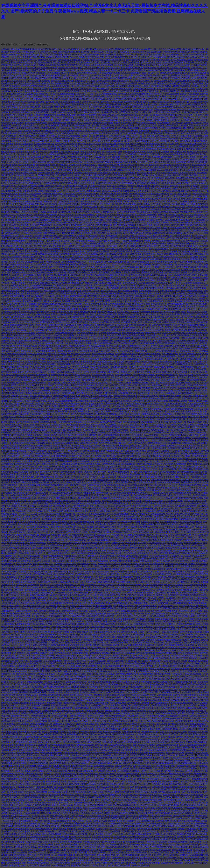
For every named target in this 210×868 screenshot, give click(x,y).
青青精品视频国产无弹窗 (87, 62)
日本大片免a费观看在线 (122, 230)
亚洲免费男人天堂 (12, 388)
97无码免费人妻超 (143, 341)
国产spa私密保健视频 (131, 742)
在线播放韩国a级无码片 (121, 141)
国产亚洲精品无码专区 (195, 57)
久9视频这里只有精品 (95, 236)
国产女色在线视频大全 (171, 99)
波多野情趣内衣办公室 (68, 68)
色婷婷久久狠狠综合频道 (57, 57)
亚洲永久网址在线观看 (198, 425)
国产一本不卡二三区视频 (47, 152)
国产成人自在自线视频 (76, 188)
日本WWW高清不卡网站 (75, 661)
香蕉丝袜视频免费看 (95, 57)
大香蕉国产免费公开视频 (92, 60)
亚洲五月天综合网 (12, 120)
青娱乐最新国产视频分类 (105, 632)
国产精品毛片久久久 (105, 215)
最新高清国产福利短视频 (49, 503)
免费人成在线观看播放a (151, 52)
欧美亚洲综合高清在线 (88, 209)
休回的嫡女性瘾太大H (169, 104)
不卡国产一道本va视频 (140, 480)
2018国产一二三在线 (98, 448)
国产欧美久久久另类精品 (129, 94)
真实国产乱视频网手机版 (127, 209)
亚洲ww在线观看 (71, 427)
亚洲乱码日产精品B (198, 146)
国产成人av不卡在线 (138, 545)
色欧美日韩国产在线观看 (109, 427)
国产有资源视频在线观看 (121, 676)
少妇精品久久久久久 (85, 453)
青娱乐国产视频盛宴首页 (93, 178)
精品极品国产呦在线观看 (41, 396)
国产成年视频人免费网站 (121, 296)
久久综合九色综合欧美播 (57, 65)
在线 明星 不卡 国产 (117, 448)
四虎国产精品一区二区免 (12, 243)
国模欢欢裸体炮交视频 (103, 123)
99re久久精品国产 (106, 611)
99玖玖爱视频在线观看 (146, 123)
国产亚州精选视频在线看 (79, 125)
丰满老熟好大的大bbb (30, 545)
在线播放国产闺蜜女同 (86, 115)
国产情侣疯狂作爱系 (149, 91)
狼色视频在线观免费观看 (155, 68)
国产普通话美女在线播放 (154, 117)
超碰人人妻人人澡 (181, 188)
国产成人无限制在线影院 (39, 81)
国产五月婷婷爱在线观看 (192, 215)
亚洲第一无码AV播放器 (50, 73)
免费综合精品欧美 (108, 54)
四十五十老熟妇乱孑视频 (191, 280)
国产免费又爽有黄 (168, 91)
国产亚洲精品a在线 (10, 661)
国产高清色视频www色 (192, 157)
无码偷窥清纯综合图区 (162, 372)
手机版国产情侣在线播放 (72, 104)
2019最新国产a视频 (109, 112)
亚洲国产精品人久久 (51, 133)
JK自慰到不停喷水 (12, 104)
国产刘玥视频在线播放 (186, 267)
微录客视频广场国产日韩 (81, 632)
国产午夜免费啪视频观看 (125, 183)
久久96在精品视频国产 (85, 215)
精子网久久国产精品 (193, 543)
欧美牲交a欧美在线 (160, 246)
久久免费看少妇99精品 (80, 83)
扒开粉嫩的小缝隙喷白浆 (94, 175)
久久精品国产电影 (24, 115)
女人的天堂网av (151, 104)
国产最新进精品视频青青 (102, 440)
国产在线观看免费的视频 (124, 606)
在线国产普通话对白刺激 (134, 152)
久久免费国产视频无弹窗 (82, 729)
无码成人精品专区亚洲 (95, 480)
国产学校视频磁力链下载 (178, 102)
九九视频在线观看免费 (180, 78)
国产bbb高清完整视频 (95, 199)
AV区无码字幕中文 (30, 73)
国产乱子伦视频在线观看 (95, 372)
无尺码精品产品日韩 (181, 123)
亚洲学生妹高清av (85, 516)
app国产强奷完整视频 (184, 390)
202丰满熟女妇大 (112, 259)
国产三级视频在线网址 (113, 380)
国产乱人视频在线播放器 (39, 314)
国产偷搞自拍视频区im (120, 356)
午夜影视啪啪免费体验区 (162, 390)
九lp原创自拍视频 (91, 194)
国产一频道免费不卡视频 (62, 369)
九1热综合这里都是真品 (87, 351)
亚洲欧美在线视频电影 (192, 99)
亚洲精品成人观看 (48, 398)
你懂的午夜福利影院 (147, 83)
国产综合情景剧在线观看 (137, 60)
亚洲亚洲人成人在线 (33, 246)
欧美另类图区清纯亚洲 (16, 117)
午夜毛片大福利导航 (122, 110)
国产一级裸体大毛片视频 (73, 246)
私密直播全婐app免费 (182, 362)
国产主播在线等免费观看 (36, 149)
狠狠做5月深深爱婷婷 (45, 222)
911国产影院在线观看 (30, 556)
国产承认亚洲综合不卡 (95, 86)
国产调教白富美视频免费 (103, 125)
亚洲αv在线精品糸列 (99, 679)
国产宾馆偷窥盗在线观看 (77, 467)
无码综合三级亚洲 (107, 209)
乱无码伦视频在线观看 (124, 96)
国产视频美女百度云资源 (149, 354)
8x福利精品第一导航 (70, 133)
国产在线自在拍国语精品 (89, 322)
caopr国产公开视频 (195, 750)
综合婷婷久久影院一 (49, 128)
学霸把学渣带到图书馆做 (96, 304)
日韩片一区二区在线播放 (92, 136)
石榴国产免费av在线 (93, 388)
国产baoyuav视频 (185, 110)
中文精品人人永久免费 (38, 89)
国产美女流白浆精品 (71, 178)
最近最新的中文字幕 (49, 283)
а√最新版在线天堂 (186, 351)
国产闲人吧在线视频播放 (187, 467)
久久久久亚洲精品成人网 (26, 173)
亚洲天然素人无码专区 (104, 154)
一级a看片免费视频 (112, 666)
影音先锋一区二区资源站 (23, 270)
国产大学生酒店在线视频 (42, 272)
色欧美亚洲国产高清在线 (84, 314)
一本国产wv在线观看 (73, 207)
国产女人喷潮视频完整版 (131, 133)
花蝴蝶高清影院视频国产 (96, 217)
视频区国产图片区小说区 (140, 167)
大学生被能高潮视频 (160, 480)
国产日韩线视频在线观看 (98, 530)
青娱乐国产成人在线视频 (138, 86)
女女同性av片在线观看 (79, 65)
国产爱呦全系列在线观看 (163, 178)
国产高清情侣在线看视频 (143, 138)
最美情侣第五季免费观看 (174, 70)
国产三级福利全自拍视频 (19, 401)
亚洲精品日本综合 (56, 540)
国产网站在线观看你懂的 (28, 262)
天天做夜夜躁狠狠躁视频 (59, 123)
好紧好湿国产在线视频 (54, 291)
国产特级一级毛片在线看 (92, 52)
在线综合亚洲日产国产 (84, 238)
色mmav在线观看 (77, 57)
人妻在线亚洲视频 (171, 94)
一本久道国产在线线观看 (134, 236)
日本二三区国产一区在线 (187, 844)
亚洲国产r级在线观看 (189, 94)
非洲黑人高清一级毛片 (86, 477)
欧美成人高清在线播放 (16, 763)
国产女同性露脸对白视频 (192, 291)
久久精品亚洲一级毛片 (179, 309)
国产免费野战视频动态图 (133, 333)
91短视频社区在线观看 (104, 674)
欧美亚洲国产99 (200, 246)
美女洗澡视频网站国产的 (150, 70)
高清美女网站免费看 (67, 293)
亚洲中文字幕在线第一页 (21, 62)
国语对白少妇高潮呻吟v (100, 511)
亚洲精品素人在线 (73, 291)
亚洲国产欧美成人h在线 (117, 325)
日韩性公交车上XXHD (85, 131)
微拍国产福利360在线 (11, 52)
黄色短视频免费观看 (197, 603)
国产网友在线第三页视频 (173, 191)
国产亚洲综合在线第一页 (34, 275)
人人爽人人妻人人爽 (148, 112)
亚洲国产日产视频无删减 (41, 70)
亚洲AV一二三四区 (91, 102)
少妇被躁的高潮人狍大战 (65, 564)
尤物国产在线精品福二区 (186, 540)
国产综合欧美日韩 (188, 141)
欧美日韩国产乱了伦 (43, 94)
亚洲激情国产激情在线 (171, 729)
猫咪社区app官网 (133, 144)
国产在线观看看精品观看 (130, 204)
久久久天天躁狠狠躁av (131, 73)
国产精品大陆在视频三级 (87, 201)
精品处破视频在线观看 (161, 86)
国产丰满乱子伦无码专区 (180, 199)
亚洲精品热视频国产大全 (170, 112)
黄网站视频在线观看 (42, 131)
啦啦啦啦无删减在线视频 (15, 199)
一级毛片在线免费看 (130, 62)
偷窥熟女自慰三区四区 (148, 553)
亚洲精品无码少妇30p (171, 157)
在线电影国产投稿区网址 (158, 136)
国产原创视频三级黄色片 (189, 251)
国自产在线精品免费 (68, 183)
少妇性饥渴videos (108, 212)
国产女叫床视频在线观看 (98, 167)
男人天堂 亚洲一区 (143, 115)
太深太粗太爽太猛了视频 (32, 406)
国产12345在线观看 (127, 173)
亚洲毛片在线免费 (38, 162)
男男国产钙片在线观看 (124, 396)
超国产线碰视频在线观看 (110, 104)
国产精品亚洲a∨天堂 (72, 432)
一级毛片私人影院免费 (169, 270)
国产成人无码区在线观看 (34, 65)
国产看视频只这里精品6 (101, 456)
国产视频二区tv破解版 (58, 590)
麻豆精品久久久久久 (148, 469)
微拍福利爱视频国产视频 (24, 380)
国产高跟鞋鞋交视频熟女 (106, 430)
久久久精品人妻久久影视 (34, 551)
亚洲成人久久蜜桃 (52, 86)
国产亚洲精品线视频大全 (178, 68)
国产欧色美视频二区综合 (56, 125)
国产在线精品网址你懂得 (60, 138)
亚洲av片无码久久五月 (82, 89)
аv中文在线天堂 (156, 369)
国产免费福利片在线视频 (181, 246)
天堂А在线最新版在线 (119, 679)
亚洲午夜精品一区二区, (151, 285)
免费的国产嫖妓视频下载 (125, 99)
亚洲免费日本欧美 (49, 68)
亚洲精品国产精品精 (103, 96)
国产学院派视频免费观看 (60, 89)
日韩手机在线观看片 (34, 296)
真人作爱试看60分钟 (17, 671)
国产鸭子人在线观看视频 (61, 110)
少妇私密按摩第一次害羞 (80, 645)
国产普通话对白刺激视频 (144, 89)
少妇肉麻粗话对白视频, (52, 194)
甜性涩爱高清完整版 (47, 136)
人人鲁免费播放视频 (150, 144)
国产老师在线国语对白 (116, 86)
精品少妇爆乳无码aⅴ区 (44, 209)
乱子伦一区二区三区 (53, 167)
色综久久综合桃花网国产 (30, 107)
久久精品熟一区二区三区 (76, 107)
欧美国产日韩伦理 (157, 503)
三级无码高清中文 (188, 173)
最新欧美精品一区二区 (92, 380)
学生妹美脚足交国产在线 (12, 236)
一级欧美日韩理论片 (124, 215)
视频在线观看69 (169, 377)
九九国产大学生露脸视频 (17, 829)
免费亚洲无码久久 (71, 54)
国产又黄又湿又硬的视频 (51, 54)
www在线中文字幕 (184, 537)
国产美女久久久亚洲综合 (45, 146)
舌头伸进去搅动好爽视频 (86, 70)
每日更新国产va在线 (21, 99)
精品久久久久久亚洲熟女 (151, 196)
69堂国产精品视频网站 (146, 170)
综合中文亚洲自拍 (46, 173)
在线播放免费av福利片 (148, 527)
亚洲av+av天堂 (66, 128)
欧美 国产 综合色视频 (93, 640)
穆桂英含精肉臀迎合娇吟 (121, 78)
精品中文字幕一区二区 (127, 54)
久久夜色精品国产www (134, 309)
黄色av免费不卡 (155, 293)
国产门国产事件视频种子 (166, 343)
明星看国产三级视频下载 (169, 83)
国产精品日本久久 (171, 133)
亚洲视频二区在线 (190, 112)
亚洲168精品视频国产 (37, 383)
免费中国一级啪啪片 (122, 220)
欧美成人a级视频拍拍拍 (155, 241)
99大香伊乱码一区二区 (91, 91)
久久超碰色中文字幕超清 (42, 469)
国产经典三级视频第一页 (51, 251)
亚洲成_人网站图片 (48, 293)
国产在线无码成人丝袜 (112, 152)
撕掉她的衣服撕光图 (185, 393)
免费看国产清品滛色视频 (170, 149)
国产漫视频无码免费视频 (142, 107)
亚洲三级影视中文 (172, 453)
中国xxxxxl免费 (124, 438)
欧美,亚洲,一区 (176, 120)
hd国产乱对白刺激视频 (129, 91)
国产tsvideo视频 (140, 78)
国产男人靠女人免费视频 (172, 131)
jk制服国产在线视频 (19, 472)
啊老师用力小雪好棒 (41, 632)
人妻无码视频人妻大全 (84, 117)
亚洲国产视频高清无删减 (110, 283)
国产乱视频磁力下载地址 (158, 222)
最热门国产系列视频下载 (23, 165)
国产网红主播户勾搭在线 (72, 86)
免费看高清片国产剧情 (91, 152)
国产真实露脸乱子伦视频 (101, 220)
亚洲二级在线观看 (85, 430)
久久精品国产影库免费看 (28, 204)
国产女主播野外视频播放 (36, 123)
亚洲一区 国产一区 (151, 73)
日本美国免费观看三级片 (177, 233)
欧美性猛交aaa (92, 241)
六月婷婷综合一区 (52, 249)
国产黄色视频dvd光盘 (185, 89)
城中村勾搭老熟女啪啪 (187, 91)
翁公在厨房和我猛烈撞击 (106, 94)
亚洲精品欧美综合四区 (44, 144)
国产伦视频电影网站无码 (18, 272)
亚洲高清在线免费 (54, 427)
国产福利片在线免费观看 (57, 275)
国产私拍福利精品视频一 (89, 293)
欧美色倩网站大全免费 (14, 138)
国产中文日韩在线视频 (119, 768)
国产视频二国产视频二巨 (47, 102)
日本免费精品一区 (129, 165)
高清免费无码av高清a (99, 78)
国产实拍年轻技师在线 (77, 642)
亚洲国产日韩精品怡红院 (23, 569)
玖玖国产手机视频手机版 (121, 251)
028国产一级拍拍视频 (37, 451)
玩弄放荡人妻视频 (106, 115)
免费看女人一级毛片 (53, 446)
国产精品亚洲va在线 (166, 89)
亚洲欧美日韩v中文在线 (64, 70)
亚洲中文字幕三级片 (189, 671)
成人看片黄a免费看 (143, 682)
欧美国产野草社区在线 (154, 642)
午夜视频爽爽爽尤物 (164, 107)
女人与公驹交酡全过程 (11, 228)
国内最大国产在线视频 (153, 254)
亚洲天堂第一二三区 (84, 94)
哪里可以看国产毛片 (104, 802)
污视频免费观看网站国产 (144, 141)
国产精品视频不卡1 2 (146, 173)
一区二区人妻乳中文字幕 (176, 430)
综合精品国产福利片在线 (71, 306)
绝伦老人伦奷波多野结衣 (116, 57)
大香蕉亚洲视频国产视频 (190, 485)
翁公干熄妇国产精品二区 (181, 167)
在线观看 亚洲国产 (31, 207)
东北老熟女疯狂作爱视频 (70, 422)
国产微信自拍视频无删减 (45, 317)
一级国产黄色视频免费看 (132, 241)
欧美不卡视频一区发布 (124, 123)
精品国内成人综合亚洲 (46, 91)
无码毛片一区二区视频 (14, 154)
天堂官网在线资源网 (186, 322)
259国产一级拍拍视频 (91, 243)
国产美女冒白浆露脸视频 (17, 170)
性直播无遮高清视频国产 (165, 367)
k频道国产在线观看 (13, 125)
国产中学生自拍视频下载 (110, 443)
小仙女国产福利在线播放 (192, 795)
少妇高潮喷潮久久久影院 (143, 220)
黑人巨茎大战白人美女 (195, 317)
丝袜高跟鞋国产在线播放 (120, 138)
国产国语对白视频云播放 (30, 157)
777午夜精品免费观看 (63, 170)
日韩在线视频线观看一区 (111, 120)
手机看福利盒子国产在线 (148, 154)
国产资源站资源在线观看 (83, 745)
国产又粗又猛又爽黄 (102, 149)
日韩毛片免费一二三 (28, 60)
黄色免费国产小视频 (195, 306)
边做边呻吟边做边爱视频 (39, 117)
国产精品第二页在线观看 (15, 330)
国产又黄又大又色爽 (13, 68)
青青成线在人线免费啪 (87, 272)
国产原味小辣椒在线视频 (30, 711)
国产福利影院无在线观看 (66, 144)
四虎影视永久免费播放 (20, 180)
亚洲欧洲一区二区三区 (48, 629)
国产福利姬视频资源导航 (74, 251)
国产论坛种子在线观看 (194, 301)
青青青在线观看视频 (31, 120)
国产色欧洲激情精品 (81, 138)
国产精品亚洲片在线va (164, 81)
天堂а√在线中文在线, (116, 233)
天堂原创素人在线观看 (129, 52)
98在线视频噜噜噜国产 (135, 306)
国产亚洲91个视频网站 (115, 330)
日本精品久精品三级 (71, 120)
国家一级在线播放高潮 (107, 314)
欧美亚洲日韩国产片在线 (150, 207)
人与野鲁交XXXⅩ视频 (47, 52)
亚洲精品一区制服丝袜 (63, 141)
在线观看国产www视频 (85, 81)
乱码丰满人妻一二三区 (181, 230)
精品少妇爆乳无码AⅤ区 (162, 65)
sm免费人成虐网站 (84, 472)
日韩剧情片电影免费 (106, 582)
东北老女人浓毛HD (90, 120)
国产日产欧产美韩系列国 (32, 86)
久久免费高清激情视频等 (70, 102)
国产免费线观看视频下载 (53, 280)
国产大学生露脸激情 (157, 57)
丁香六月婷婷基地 (100, 138)
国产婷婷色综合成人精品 (103, 83)
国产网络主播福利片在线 (37, 138)
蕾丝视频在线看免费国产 (73, 301)
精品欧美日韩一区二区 (51, 120)
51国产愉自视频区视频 (84, 522)
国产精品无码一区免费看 (41, 196)
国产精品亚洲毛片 (53, 330)
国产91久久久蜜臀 (182, 65)
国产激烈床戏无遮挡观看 (64, 62)
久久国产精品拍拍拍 (32, 133)
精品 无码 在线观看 (93, 157)
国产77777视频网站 (13, 280)
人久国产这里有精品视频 (145, 125)
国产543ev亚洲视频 (111, 157)
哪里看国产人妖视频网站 (39, 220)
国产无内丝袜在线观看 (82, 123)
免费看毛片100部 (90, 795)
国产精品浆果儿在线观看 (105, 414)
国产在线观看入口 (104, 225)
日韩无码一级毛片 (178, 136)
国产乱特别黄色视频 (104, 863)
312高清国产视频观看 (22, 131)
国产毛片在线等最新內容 (70, 684)
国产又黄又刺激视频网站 (72, 217)
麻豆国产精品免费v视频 (15, 110)
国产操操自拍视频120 (171, 54)
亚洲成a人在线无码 (162, 75)
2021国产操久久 (138, 217)
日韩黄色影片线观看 (181, 86)
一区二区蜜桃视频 (36, 330)
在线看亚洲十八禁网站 (24, 175)
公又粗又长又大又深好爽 (148, 582)
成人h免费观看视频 (141, 390)
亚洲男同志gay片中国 (67, 112)
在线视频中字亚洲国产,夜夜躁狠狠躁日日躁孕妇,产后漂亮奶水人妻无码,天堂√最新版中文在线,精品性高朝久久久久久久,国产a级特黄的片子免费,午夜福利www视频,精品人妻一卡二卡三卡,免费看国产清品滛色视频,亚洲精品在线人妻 (104, 11)
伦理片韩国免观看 (155, 301)
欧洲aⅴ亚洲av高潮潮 (149, 267)
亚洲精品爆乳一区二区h (33, 125)
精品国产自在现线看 (17, 78)
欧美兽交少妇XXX (155, 404)
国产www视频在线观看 (69, 425)
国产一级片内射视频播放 (112, 102)
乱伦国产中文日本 (82, 141)
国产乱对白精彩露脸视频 (193, 54)
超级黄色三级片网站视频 (139, 178)
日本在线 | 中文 (111, 52)
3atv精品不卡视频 (167, 527)
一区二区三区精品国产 (164, 498)
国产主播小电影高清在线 (84, 110)
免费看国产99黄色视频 (162, 264)
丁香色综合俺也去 (50, 183)
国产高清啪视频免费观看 (111, 201)
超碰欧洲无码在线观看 (149, 131)
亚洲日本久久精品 (36, 230)
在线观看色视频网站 (19, 285)
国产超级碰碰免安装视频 (155, 228)
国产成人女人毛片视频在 (160, 159)
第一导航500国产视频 (32, 467)
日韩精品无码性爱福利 (152, 204)
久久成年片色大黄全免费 (53, 107)
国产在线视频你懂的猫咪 (187, 96)
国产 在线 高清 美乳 (87, 569)
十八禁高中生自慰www (131, 157)
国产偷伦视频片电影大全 (36, 372)
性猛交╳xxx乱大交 (13, 275)
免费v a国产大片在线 (54, 388)
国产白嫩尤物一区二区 (18, 369)
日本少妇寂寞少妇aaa (30, 309)
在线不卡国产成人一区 (109, 351)
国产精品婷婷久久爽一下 (107, 267)
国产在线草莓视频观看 (91, 191)
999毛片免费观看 (104, 110)
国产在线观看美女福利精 (106, 128)
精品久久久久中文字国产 (43, 385)
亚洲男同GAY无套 (57, 558)
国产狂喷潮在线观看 (43, 62)
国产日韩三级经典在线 (114, 136)
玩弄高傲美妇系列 (71, 335)
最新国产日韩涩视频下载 (178, 243)
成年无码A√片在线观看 (78, 367)
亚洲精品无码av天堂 (37, 188)
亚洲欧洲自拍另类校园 (48, 327)
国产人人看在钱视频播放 (195, 165)
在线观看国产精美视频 (173, 62)
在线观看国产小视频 (140, 304)
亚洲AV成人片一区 (85, 800)
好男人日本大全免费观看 (197, 207)
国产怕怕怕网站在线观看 (60, 267)
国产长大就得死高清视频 (66, 99)
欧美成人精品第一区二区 (101, 383)
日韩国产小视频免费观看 (45, 115)
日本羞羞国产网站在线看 (78, 230)
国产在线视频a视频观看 (197, 52)
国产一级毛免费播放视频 (146, 215)
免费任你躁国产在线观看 (150, 377)
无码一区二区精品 (66, 377)
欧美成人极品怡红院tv (152, 175)
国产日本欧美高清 (37, 325)
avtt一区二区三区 (170, 485)
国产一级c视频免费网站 (151, 62)
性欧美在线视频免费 (96, 275)
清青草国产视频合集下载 (157, 146)
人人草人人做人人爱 (79, 78)
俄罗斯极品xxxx (26, 209)
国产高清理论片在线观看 (91, 222)
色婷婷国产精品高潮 (28, 254)
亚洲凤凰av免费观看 (174, 288)
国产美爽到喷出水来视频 (162, 262)
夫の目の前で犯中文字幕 (138, 188)
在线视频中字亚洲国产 (84, 802)
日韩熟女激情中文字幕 (18, 264)
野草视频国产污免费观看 (83, 225)
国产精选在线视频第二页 (140, 325)
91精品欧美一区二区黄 (123, 75)
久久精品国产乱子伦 (142, 530)
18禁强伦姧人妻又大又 (110, 62)
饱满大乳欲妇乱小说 (175, 241)
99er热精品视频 (90, 207)
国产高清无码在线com (160, 278)
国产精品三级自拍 (104, 81)
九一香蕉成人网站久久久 (79, 75)
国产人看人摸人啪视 (85, 196)
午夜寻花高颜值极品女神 (38, 658)
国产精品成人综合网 (60, 78)
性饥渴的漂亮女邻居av (123, 81)
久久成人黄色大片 (53, 243)
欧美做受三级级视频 (66, 115)
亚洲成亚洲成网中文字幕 (55, 228)
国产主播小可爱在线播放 (34, 427)
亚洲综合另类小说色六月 (95, 233)
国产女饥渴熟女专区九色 (62, 299)
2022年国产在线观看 (124, 125)
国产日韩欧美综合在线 (86, 73)
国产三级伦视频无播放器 (69, 60)
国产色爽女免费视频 (126, 212)
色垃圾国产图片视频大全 (171, 73)
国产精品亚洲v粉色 (176, 57)
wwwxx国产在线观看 (53, 296)
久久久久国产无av (182, 107)
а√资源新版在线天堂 (87, 204)
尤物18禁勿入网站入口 (151, 94)
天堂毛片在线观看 (16, 537)
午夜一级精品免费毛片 (189, 138)
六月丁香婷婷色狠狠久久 (100, 264)
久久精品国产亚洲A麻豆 (117, 275)
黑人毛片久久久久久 (17, 81)
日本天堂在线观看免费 (112, 191)
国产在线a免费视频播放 (155, 180)
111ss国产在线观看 (156, 548)
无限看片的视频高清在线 (101, 627)
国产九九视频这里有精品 (82, 414)
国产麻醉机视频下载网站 (26, 629)
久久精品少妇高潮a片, (26, 259)
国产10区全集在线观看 (18, 238)
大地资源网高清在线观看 (88, 112)
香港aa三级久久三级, (83, 170)
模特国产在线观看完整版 (108, 68)
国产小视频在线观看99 (190, 104)
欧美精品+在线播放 (25, 438)
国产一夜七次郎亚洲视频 (62, 117)
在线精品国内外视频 (90, 54)
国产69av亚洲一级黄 (63, 356)
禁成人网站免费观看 (26, 159)
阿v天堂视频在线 (116, 228)
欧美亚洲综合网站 (182, 760)
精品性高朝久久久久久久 (155, 711)
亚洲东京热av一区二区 (24, 343)
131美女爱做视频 (101, 89)
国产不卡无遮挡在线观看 (37, 493)
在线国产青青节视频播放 (102, 65)
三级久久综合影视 (176, 320)
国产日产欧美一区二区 (16, 89)
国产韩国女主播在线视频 (113, 144)
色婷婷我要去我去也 (84, 96)
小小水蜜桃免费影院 (169, 522)
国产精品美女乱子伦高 (110, 241)
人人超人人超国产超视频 (17, 162)
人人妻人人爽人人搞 (60, 414)
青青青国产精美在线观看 (34, 57)
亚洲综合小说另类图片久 (182, 75)
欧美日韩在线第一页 (137, 301)
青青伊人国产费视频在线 (16, 230)
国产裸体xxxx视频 (166, 96)
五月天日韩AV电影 (155, 306)
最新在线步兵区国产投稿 (80, 149)
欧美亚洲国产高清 (86, 99)
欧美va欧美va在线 (179, 278)
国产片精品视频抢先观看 (34, 75)
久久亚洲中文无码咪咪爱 (175, 299)
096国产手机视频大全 (91, 488)
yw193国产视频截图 (142, 264)
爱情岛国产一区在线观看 (147, 600)
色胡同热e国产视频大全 (134, 401)
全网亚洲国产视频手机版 (17, 70)
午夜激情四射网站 (153, 443)
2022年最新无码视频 (122, 383)
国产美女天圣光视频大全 (115, 262)
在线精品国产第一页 (125, 170)
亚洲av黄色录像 (160, 532)
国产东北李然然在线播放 (195, 73)
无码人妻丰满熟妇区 (129, 131)
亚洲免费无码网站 (63, 385)
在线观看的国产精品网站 (58, 154)
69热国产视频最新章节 (168, 125)
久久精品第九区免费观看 (158, 194)
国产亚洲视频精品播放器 (182, 60)
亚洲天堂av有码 (197, 201)
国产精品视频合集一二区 (113, 146)
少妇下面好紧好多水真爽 (68, 91)
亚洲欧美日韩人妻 (161, 167)
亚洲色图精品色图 (162, 438)
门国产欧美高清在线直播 (149, 54)
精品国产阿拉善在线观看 (33, 186)
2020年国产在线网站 (62, 225)
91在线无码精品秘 (52, 406)
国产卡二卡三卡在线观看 (42, 356)
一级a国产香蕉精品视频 (113, 306)
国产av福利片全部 (110, 91)
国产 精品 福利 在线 (170, 144)
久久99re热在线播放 (56, 495)
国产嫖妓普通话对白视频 (132, 68)
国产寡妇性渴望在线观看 (167, 138)
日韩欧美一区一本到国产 (196, 634)
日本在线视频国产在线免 (109, 73)
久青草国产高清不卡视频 (28, 283)
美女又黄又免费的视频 (197, 204)
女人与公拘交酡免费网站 (109, 320)
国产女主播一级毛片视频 (53, 157)
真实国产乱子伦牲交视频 (111, 724)
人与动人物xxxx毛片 (183, 495)
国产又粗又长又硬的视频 (139, 540)
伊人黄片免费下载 (190, 149)
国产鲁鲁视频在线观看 (22, 317)
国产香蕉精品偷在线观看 (41, 453)
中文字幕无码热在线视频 (174, 52)
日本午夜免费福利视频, (171, 183)
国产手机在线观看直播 (128, 128)
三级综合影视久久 (25, 215)
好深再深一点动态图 (26, 102)
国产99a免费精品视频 (125, 115)
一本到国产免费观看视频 (170, 435)
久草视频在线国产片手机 (47, 175)
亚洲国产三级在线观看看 (176, 327)
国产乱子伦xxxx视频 (56, 188)
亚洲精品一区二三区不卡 (58, 600)
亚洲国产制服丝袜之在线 (173, 207)
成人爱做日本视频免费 (55, 230)
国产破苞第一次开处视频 (43, 99)
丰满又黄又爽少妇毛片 (128, 70)
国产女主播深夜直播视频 (187, 325)
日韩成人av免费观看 (52, 301)
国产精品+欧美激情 (151, 157)
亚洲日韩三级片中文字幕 (156, 199)
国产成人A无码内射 (110, 243)
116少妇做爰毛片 (167, 267)
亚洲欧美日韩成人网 (134, 228)
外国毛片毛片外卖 (12, 73)
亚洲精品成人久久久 (73, 372)
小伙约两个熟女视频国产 (121, 89)
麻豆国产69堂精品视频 (158, 186)
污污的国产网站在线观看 (143, 621)
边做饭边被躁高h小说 (32, 257)
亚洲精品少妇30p (47, 341)
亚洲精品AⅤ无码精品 (55, 186)
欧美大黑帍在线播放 (178, 401)
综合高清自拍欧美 (86, 183)
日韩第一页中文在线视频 (126, 83)
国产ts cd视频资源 (167, 393)
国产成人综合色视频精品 (51, 207)
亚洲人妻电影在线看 (64, 173)
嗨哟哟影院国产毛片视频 (73, 776)
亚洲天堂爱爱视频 (81, 461)
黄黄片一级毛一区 (153, 333)
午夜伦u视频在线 (22, 469)
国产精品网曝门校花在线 (21, 96)
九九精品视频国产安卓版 (12, 149)
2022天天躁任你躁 (165, 170)
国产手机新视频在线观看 (58, 83)
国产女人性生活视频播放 (28, 422)
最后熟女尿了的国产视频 (192, 83)
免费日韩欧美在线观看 (130, 474)
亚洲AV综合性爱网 (42, 96)
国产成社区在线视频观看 (194, 254)
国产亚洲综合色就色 (23, 351)
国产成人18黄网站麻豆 (155, 233)
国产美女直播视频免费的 (70, 254)
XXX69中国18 (53, 543)
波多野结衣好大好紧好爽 (69, 52)
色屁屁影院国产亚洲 (55, 459)
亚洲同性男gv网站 (142, 65)
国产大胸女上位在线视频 (62, 81)
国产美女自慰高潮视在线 (168, 511)
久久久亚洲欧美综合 (172, 443)
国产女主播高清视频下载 (128, 285)
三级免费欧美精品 (9, 191)
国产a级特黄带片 (185, 469)
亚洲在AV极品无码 (104, 183)
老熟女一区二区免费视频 (64, 196)
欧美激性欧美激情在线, (56, 75)
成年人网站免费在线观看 (176, 417)
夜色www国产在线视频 (141, 356)
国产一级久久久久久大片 (192, 133)
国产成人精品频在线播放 (63, 131)
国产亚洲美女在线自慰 (181, 438)
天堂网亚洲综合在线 (30, 54)
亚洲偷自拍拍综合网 (10, 54)
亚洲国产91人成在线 (133, 102)
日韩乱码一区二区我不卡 (195, 120)
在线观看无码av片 (40, 613)
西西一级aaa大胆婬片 (47, 60)
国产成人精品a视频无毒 (181, 194)
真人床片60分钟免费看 (53, 257)
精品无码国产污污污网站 (27, 212)
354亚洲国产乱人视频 (107, 173)
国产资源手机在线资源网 (130, 238)
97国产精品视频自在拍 (27, 359)
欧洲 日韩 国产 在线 (111, 270)
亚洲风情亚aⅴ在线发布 (67, 159)
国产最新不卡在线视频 (89, 309)
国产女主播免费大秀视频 (186, 81)
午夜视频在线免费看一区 (21, 112)
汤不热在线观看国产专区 (32, 291)
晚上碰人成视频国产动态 (85, 438)
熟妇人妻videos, (68, 73)
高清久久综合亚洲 (81, 760)
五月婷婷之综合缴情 (124, 598)
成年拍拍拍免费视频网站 (28, 128)
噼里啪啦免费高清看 (97, 188)
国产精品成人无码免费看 (41, 170)
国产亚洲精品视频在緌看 (41, 238)
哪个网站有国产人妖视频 (100, 107)
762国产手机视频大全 (137, 186)
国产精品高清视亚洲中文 (163, 325)
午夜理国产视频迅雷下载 (83, 493)
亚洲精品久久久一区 (150, 522)
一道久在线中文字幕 (53, 241)
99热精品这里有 (29, 52)
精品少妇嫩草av (164, 123)
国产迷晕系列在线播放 (50, 217)
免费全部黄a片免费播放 (89, 327)
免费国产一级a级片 (97, 186)
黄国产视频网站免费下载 (75, 296)
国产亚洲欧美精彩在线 (92, 666)
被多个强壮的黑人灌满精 (80, 343)
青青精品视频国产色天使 (15, 383)
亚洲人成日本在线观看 (42, 498)
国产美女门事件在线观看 (141, 768)
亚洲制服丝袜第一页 (83, 768)
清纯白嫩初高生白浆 (108, 70)
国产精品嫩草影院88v (70, 259)
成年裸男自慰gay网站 (124, 65)
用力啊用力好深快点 (27, 320)
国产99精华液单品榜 (74, 157)
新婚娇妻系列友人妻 (116, 278)
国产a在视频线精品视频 (64, 94)
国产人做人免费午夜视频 (15, 188)
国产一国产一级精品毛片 (151, 209)
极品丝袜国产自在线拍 (61, 220)
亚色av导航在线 (23, 322)
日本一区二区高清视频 (158, 78)
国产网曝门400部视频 (169, 212)
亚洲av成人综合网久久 (117, 186)
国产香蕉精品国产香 (74, 388)
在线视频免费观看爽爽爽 (15, 220)
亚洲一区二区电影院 (168, 469)
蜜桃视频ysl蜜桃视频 (106, 312)
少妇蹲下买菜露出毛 (167, 598)
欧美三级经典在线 (137, 275)
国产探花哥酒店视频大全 (32, 167)
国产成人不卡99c (158, 304)
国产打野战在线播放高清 (131, 243)
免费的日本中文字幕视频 (39, 390)
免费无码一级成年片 (39, 267)
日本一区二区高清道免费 (185, 170)
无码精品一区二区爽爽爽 (128, 312)
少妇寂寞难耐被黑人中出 (151, 422)
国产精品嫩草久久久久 (114, 425)
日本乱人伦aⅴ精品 (9, 183)
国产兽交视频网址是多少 (36, 558)
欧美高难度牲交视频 (96, 658)
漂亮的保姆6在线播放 (145, 524)
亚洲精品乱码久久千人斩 (109, 564)
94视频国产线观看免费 (124, 162)
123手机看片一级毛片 (54, 404)
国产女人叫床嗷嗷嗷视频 (170, 128)
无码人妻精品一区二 (13, 178)
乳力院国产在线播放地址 (193, 396)
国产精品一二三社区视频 (12, 645)
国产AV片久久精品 (88, 68)
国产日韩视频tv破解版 (14, 558)
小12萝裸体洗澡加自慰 (159, 60)
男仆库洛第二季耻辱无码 (128, 196)
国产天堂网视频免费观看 (69, 136)
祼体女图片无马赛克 (199, 188)
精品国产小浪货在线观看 (38, 110)
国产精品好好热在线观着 (56, 367)
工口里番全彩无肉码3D (83, 390)
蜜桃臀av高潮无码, (171, 795)
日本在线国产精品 (53, 178)
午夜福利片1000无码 (27, 417)
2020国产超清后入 (65, 215)
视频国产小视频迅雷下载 (157, 120)
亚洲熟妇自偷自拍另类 (115, 60)
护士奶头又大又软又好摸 (104, 170)
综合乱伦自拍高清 (32, 68)
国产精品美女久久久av (194, 131)
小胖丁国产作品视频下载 (180, 535)
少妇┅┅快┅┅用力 (199, 233)
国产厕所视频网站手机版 (152, 288)
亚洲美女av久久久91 (45, 333)
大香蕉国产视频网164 (58, 613)
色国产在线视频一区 (139, 369)
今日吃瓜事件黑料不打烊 (19, 501)
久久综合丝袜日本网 (137, 57)
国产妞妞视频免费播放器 (36, 637)
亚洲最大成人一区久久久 (27, 488)
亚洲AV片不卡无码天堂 (120, 467)
